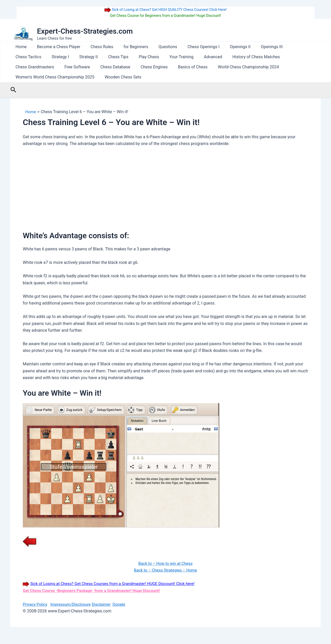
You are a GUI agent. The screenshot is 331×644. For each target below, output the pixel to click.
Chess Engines (66, 67)
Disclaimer (104, 604)
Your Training (136, 57)
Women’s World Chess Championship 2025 (235, 67)
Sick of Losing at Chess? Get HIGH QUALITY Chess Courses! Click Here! (169, 10)
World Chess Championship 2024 (156, 67)
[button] (13, 90)
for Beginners (129, 47)
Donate (122, 604)
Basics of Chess (103, 67)
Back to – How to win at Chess (165, 563)
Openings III (256, 47)
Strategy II (49, 57)
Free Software (298, 57)
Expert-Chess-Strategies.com (85, 31)
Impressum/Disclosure (72, 604)
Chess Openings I (192, 47)
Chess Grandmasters (258, 57)
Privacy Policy (36, 604)
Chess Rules (97, 47)
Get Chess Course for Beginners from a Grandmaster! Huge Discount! (165, 16)
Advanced (166, 57)
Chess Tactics (288, 47)
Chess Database (29, 67)
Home (20, 47)
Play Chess (106, 57)
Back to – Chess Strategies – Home (165, 570)
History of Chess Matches (207, 57)
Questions (159, 47)
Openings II (227, 47)
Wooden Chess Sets (33, 77)
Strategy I (23, 57)
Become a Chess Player (55, 47)
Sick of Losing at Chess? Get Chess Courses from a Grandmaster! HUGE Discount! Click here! (116, 584)
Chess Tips (77, 57)
